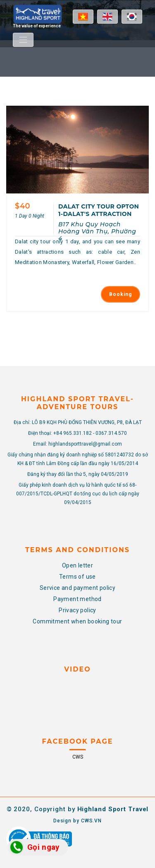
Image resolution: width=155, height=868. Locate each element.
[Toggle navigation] (23, 40)
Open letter (77, 565)
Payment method (77, 599)
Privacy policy (77, 610)
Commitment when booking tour (77, 621)
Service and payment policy (77, 588)
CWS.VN (91, 821)
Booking (120, 294)
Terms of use (77, 577)
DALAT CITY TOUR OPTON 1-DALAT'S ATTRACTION (99, 210)
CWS (78, 757)
